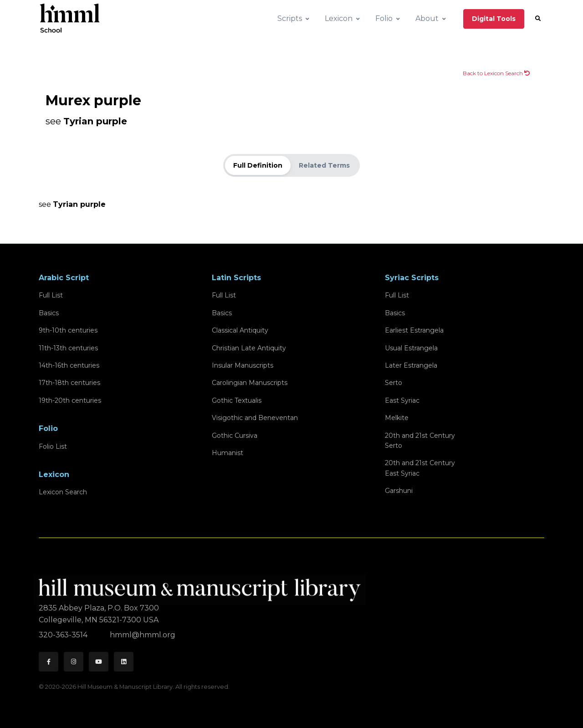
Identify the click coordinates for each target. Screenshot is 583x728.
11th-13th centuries (68, 348)
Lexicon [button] (339, 18)
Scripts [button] (290, 18)
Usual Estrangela (411, 348)
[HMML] (202, 586)
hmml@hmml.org (143, 635)
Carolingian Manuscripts (250, 383)
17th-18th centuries (69, 383)
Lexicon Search (63, 492)
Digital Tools (494, 19)
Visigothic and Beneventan (255, 418)
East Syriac (402, 400)
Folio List (53, 446)
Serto (394, 383)
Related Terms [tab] (324, 165)
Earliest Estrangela (414, 330)
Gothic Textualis (237, 400)
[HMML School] (70, 19)
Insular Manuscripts (243, 365)
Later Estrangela (411, 365)
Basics (49, 313)
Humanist (228, 453)
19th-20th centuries (70, 400)
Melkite (397, 418)
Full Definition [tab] (258, 165)
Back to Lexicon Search (496, 73)
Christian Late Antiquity (249, 348)
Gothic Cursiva (235, 436)
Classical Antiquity (240, 330)
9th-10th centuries (68, 330)
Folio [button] (384, 18)
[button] (538, 19)
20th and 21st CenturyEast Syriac (420, 468)
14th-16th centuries (69, 365)
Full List (51, 295)
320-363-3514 (64, 635)
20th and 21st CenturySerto (420, 441)
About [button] (427, 18)
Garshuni (399, 491)
